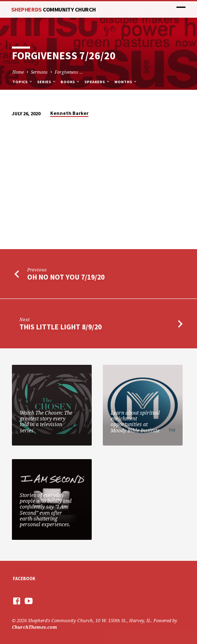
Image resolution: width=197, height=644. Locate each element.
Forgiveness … (69, 72)
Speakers (97, 82)
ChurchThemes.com (35, 627)
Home (18, 72)
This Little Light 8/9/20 (60, 327)
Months (126, 82)
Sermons (39, 72)
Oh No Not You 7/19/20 (66, 277)
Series (47, 82)
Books (70, 82)
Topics (23, 82)
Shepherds (53, 9)
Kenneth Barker (69, 113)
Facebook (24, 579)
